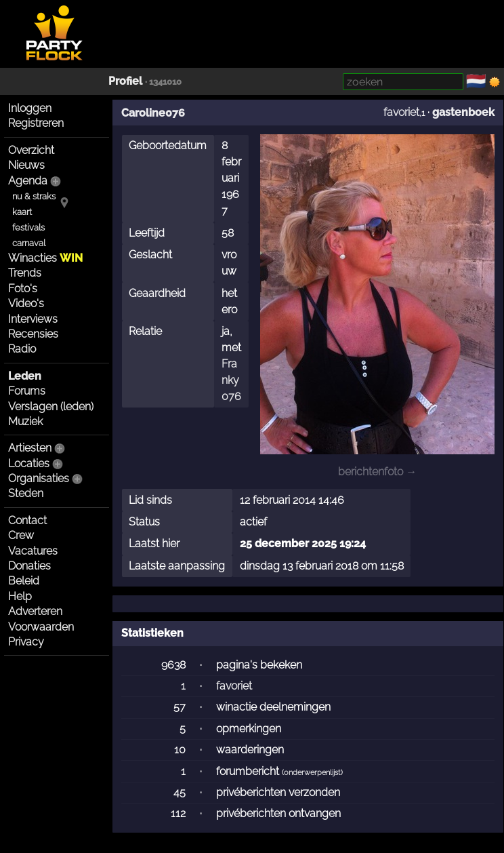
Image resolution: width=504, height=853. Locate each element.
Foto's (23, 289)
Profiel (125, 81)
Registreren (36, 123)
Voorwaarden (41, 627)
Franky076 (231, 380)
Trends (25, 273)
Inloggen (30, 108)
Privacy (26, 642)
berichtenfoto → (377, 472)
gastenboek (463, 112)
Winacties (45, 258)
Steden (26, 493)
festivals (28, 227)
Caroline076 (153, 113)
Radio (22, 349)
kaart (22, 212)
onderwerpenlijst (312, 773)
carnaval (29, 243)
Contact (27, 520)
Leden (25, 376)
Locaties (29, 463)
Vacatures (33, 551)
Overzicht (31, 150)
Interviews (33, 319)
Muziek (25, 421)
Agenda (28, 181)
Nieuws (26, 165)
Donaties (29, 566)
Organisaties (39, 478)
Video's (26, 303)
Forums (27, 391)
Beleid (24, 581)
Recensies (33, 334)
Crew (21, 535)
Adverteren (35, 611)
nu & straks (34, 196)
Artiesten (30, 448)
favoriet (401, 112)
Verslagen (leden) (51, 406)
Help (20, 596)
